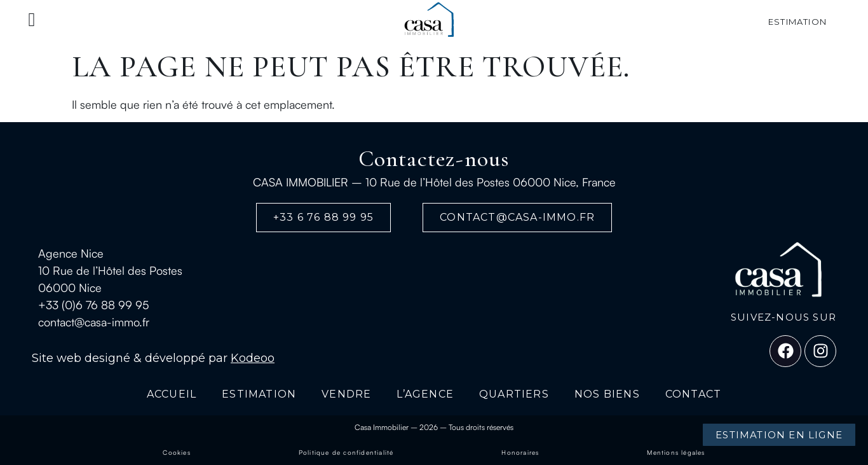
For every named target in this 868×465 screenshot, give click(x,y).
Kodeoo (253, 358)
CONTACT (693, 394)
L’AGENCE (425, 394)
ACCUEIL (172, 394)
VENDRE (346, 394)
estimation (797, 22)
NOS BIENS (607, 394)
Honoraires (520, 452)
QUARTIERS (514, 394)
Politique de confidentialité (346, 452)
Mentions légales (676, 452)
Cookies (176, 452)
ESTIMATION (259, 394)
